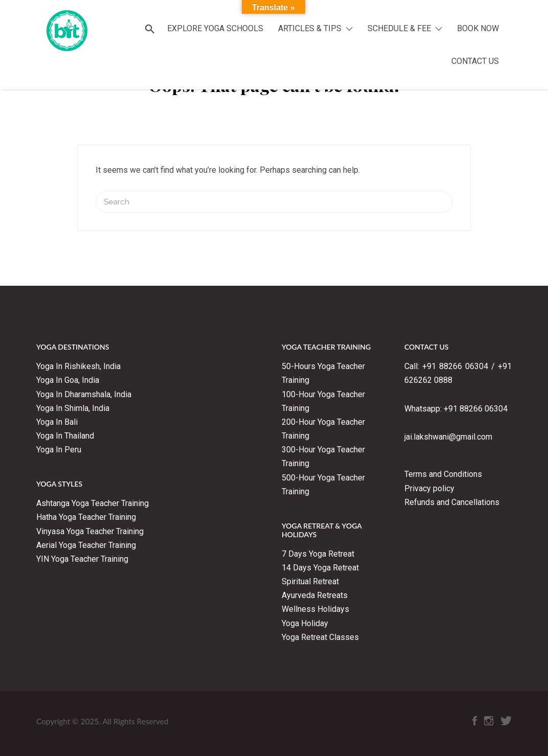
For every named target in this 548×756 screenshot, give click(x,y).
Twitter (506, 724)
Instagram (489, 724)
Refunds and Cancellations (452, 502)
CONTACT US (475, 61)
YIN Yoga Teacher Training (82, 559)
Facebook (475, 724)
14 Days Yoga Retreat (320, 568)
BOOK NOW (478, 28)
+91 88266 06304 (476, 409)
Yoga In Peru (59, 450)
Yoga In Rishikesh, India (78, 366)
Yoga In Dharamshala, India (84, 394)
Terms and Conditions (443, 474)
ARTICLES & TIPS (310, 28)
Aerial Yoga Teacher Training (86, 545)
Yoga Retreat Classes (320, 637)
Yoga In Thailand (65, 436)
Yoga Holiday (305, 623)
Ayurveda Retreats (315, 595)
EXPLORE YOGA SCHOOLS (215, 28)
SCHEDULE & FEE (399, 28)
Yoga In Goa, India (68, 380)
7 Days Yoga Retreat (318, 554)
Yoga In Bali (57, 422)
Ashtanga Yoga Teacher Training (94, 503)
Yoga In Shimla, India (73, 408)
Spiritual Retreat (310, 581)
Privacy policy (429, 488)
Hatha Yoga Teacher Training (86, 517)
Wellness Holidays (315, 609)
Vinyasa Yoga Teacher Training (90, 531)
